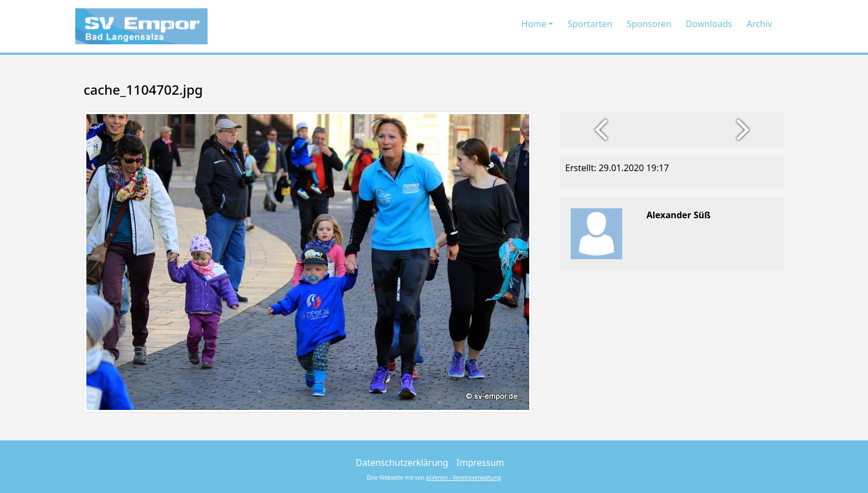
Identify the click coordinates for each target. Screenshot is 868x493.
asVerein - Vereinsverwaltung (463, 477)
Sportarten (590, 24)
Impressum (480, 463)
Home (534, 24)
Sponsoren (649, 24)
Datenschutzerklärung (402, 463)
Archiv (759, 24)
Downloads (709, 24)
